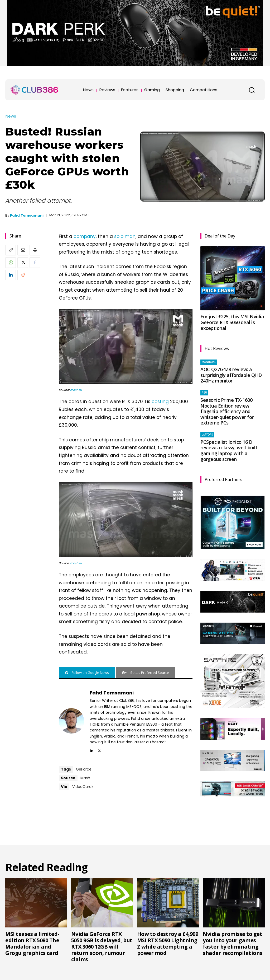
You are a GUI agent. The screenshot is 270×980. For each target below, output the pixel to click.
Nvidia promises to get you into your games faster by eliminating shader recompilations (233, 943)
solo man (125, 236)
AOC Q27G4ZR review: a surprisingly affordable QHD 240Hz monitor (231, 375)
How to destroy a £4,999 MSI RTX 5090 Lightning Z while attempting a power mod (168, 943)
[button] (252, 90)
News (11, 116)
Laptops (207, 435)
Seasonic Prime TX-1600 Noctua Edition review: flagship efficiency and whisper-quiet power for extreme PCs (227, 411)
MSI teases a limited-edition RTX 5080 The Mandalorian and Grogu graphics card (32, 943)
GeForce (84, 769)
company (85, 236)
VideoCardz (83, 787)
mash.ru (76, 390)
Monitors (209, 362)
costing (160, 402)
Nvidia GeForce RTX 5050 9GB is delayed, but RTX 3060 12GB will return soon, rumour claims (102, 947)
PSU (204, 393)
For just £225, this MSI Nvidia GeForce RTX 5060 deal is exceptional (232, 322)
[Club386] (34, 90)
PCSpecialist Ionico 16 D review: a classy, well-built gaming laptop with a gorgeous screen (229, 451)
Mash (85, 778)
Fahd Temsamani (27, 215)
